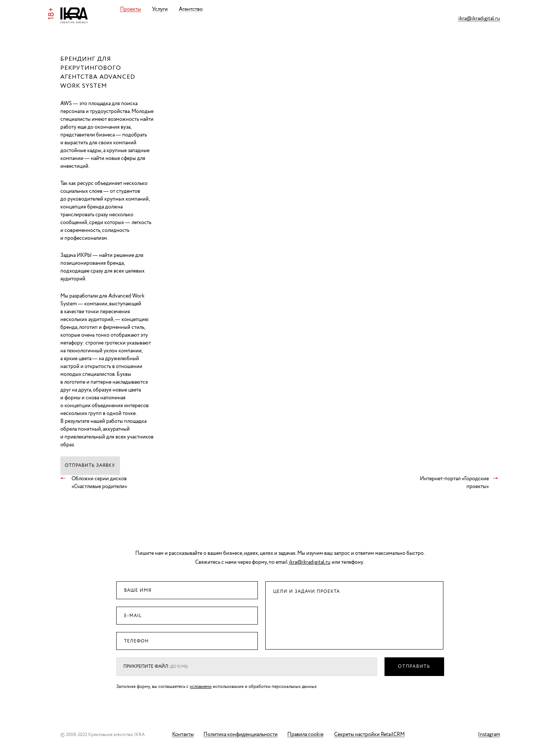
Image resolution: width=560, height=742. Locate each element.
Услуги (170, 10)
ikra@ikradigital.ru (479, 19)
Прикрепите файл (156, 666)
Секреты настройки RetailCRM (369, 735)
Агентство (201, 10)
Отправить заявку (90, 466)
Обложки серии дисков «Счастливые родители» (99, 483)
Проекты (140, 10)
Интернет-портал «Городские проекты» (454, 483)
